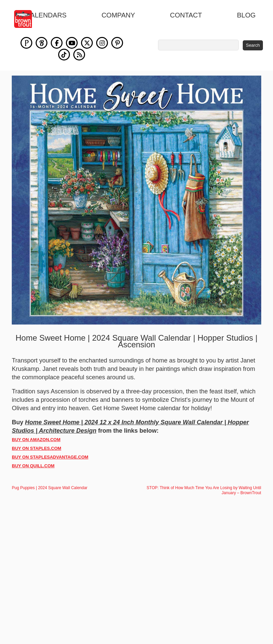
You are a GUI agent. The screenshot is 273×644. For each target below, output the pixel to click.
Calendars (46, 15)
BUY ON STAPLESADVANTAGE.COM (50, 457)
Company (118, 15)
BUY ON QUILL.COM (33, 466)
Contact (186, 15)
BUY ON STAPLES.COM (36, 448)
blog (246, 15)
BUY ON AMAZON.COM (36, 440)
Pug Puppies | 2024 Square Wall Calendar (50, 488)
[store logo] (27, 19)
